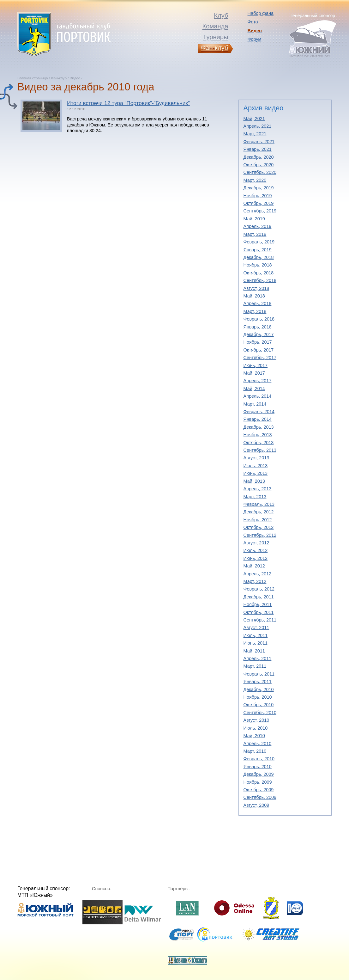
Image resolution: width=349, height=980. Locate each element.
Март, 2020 (255, 180)
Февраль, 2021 (259, 142)
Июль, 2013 (256, 466)
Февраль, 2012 (259, 589)
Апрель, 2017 (258, 381)
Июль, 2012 (256, 550)
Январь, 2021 (258, 149)
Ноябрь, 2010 (258, 697)
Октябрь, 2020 (259, 165)
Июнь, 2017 (256, 365)
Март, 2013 (255, 497)
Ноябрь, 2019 (258, 196)
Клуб (221, 15)
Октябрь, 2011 (259, 612)
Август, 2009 (256, 805)
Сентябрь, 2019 (260, 211)
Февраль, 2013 (259, 504)
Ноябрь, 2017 (258, 342)
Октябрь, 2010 (259, 705)
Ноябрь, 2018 (258, 265)
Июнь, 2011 (256, 643)
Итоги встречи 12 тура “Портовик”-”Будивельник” (128, 103)
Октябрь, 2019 (259, 203)
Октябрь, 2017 (259, 350)
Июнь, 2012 (256, 558)
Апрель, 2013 (258, 489)
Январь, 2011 (258, 682)
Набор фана (261, 13)
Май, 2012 (254, 566)
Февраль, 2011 (259, 674)
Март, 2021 (255, 134)
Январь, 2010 (258, 767)
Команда (215, 26)
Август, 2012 (256, 543)
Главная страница (33, 78)
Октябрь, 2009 (259, 790)
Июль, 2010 (256, 728)
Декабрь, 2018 (259, 257)
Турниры (215, 37)
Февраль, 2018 (259, 319)
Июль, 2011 (256, 635)
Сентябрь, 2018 (260, 280)
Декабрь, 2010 (259, 689)
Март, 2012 (255, 581)
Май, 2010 (254, 736)
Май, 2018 (254, 296)
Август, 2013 (256, 458)
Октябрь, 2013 (259, 443)
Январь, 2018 (258, 327)
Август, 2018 (256, 288)
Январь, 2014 (258, 419)
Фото (253, 22)
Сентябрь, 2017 (260, 358)
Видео (75, 78)
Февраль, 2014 (259, 412)
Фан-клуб (59, 78)
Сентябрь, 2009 (260, 797)
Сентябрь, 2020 (260, 172)
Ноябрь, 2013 (258, 435)
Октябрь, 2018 (259, 273)
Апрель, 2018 (258, 303)
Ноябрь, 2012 (258, 520)
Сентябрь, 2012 (260, 535)
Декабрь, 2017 (259, 334)
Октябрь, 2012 (259, 527)
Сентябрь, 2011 (260, 620)
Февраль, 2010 (259, 759)
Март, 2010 (255, 751)
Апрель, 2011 (258, 658)
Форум (255, 39)
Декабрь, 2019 (259, 188)
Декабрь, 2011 (259, 597)
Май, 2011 (254, 651)
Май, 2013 (254, 481)
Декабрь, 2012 (259, 512)
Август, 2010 (256, 720)
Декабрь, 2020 (259, 157)
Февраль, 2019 (259, 242)
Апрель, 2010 (258, 744)
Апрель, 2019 (258, 226)
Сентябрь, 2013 (260, 450)
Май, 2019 (254, 219)
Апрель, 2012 (258, 574)
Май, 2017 (254, 373)
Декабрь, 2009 (259, 774)
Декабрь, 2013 (259, 427)
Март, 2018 (255, 311)
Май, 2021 (254, 119)
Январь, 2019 (258, 250)
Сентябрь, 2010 (260, 713)
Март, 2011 (255, 666)
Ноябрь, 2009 (258, 782)
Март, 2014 (255, 404)
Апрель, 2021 (258, 126)
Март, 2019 (255, 234)
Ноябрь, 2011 (258, 604)
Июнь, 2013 (256, 473)
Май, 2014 (254, 389)
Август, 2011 (256, 628)
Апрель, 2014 (258, 396)
